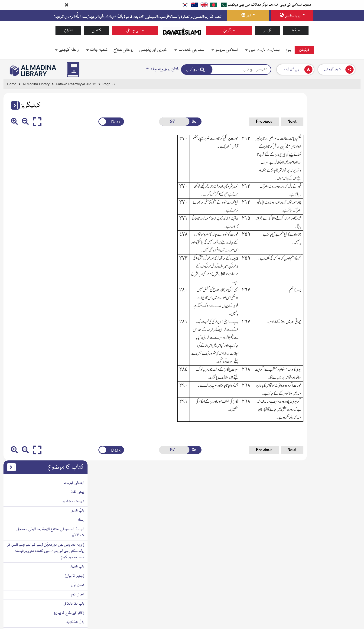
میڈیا (296, 31)
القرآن (68, 31)
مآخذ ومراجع (349, 410)
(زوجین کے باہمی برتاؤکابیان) (337, 264)
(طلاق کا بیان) (347, 339)
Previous (227, 121)
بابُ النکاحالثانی (346, 292)
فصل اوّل (351, 218)
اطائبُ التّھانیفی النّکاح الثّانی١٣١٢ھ (331, 311)
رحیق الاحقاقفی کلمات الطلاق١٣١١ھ (330, 366)
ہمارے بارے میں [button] (264, 50)
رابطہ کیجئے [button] (69, 50)
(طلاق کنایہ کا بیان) (343, 357)
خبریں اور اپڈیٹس (153, 50)
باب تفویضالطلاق (345, 391)
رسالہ (354, 153)
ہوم (289, 50)
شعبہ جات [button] (99, 50)
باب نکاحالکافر (347, 236)
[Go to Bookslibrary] (33, 71)
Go (171, 121)
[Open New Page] (153, 122)
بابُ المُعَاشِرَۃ (348, 255)
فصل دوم (351, 227)
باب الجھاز (350, 199)
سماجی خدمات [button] (191, 50)
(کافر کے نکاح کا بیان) (342, 246)
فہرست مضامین (346, 134)
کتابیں (97, 31)
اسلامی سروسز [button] (227, 50)
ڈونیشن (304, 50)
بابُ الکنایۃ (349, 348)
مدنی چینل (135, 31)
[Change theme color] (96, 122)
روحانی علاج (123, 50)
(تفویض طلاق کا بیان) (342, 401)
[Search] (197, 70)
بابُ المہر (351, 143)
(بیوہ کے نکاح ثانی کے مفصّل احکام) (332, 320)
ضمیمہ (351, 419)
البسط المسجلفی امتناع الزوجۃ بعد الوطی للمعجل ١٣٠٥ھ (323, 165)
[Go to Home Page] (182, 31)
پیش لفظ (350, 125)
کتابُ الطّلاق (348, 329)
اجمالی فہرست (347, 115)
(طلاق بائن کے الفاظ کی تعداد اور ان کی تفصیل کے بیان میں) (319, 379)
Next (255, 121)
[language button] (248, 16)
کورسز (268, 31)
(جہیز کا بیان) (347, 209)
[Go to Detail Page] (78, 84)
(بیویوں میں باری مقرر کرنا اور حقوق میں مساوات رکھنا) (320, 274)
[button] (13, 105)
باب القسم (350, 283)
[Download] (295, 70)
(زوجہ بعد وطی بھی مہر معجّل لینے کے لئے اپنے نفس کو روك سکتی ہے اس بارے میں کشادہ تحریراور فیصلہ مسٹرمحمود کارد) (319, 184)
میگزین (229, 31)
